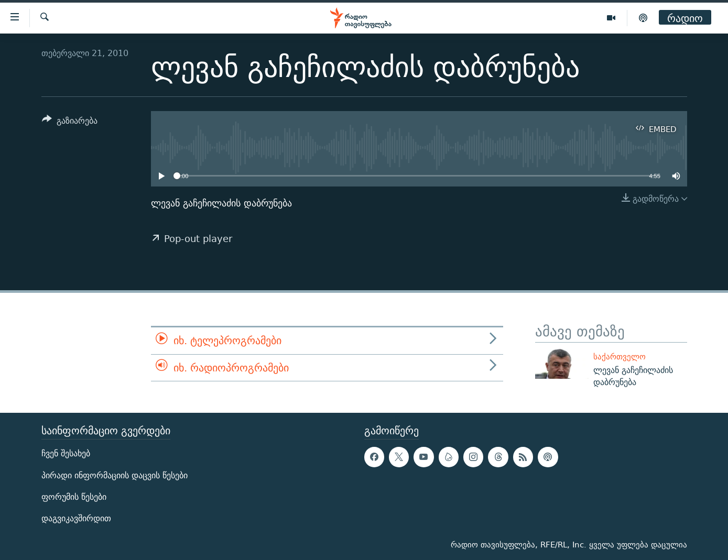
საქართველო (620, 356)
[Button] (70, 122)
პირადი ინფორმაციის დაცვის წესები (115, 475)
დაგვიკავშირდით (76, 518)
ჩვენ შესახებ (66, 453)
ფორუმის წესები (74, 496)
